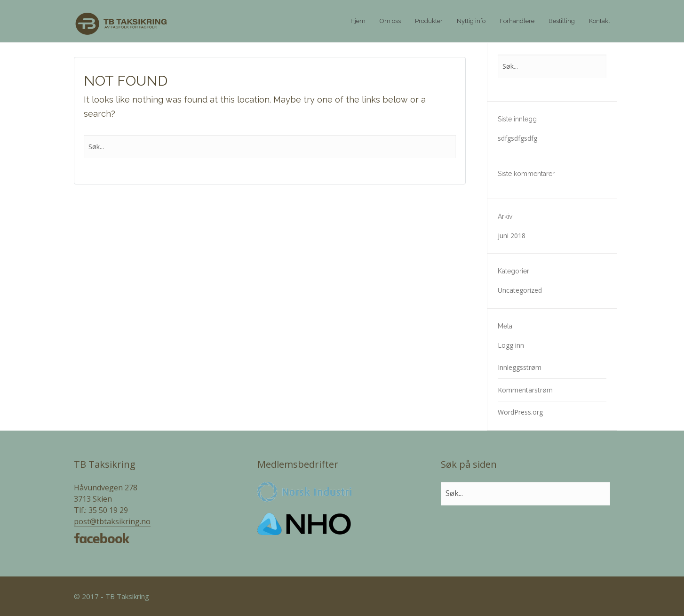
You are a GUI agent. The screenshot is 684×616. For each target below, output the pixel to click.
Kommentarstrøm (525, 390)
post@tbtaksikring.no (112, 521)
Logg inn (511, 345)
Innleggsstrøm (520, 367)
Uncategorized (520, 290)
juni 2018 (512, 236)
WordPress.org (520, 412)
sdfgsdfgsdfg (517, 138)
